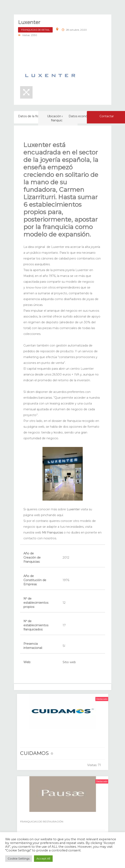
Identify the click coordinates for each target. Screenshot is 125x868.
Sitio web (69, 662)
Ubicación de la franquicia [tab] (58, 118)
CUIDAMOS (34, 753)
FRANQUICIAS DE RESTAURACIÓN (42, 822)
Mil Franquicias (52, 532)
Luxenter (73, 509)
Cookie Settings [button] (19, 858)
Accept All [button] (43, 858)
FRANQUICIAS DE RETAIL (35, 30)
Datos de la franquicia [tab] (33, 116)
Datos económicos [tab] (82, 116)
